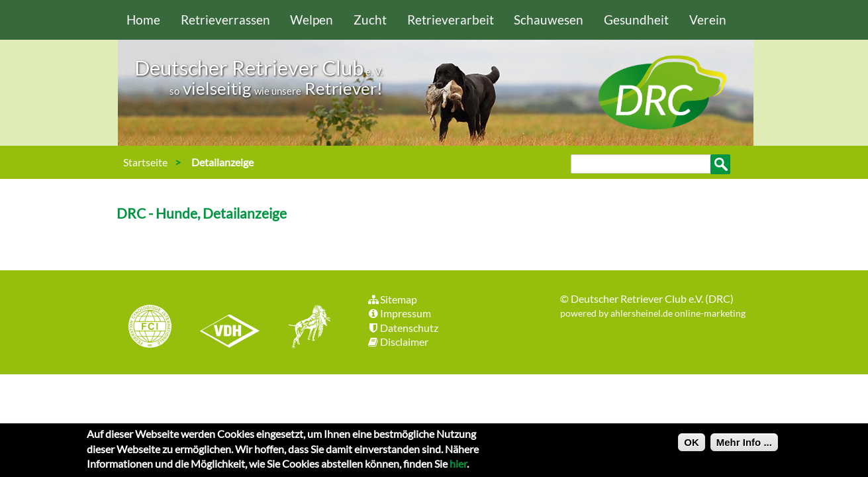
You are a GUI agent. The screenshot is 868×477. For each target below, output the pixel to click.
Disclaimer (398, 342)
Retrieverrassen (225, 20)
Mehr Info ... (744, 446)
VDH (233, 328)
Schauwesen (549, 20)
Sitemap (392, 299)
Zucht (370, 20)
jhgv (305, 328)
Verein (708, 20)
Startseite (145, 162)
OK (692, 446)
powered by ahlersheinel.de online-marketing (653, 313)
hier (458, 467)
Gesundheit (636, 20)
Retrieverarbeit (451, 20)
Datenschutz (403, 328)
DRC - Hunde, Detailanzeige (202, 213)
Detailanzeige (222, 162)
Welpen (312, 20)
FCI (162, 328)
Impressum (399, 313)
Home (143, 20)
